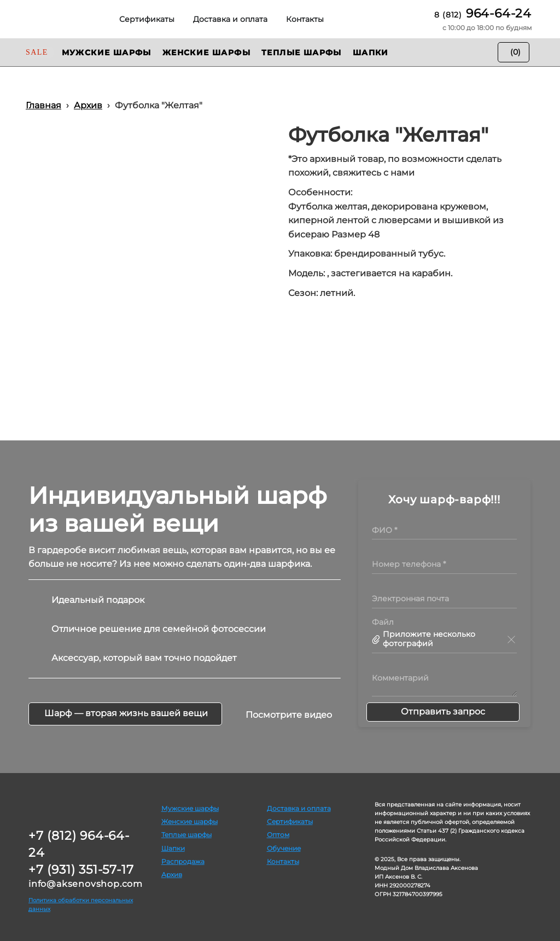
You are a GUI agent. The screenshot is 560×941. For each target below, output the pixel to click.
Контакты (283, 861)
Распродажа (183, 861)
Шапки (173, 848)
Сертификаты (290, 821)
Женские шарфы (189, 821)
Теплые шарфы (186, 835)
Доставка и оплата (299, 808)
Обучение (284, 848)
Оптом (278, 835)
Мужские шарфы (190, 808)
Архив (172, 875)
